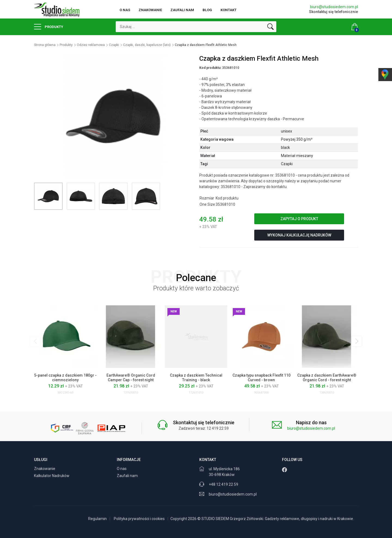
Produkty (49, 27)
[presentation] (35, 341)
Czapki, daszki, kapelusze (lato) (147, 45)
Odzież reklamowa (91, 45)
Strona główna (45, 45)
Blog (207, 10)
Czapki (114, 45)
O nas (125, 10)
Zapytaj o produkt (299, 219)
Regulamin (97, 519)
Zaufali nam (182, 10)
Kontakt (229, 10)
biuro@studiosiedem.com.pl (334, 7)
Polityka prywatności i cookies (139, 519)
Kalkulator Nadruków (52, 476)
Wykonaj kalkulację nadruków (299, 235)
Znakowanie (150, 10)
